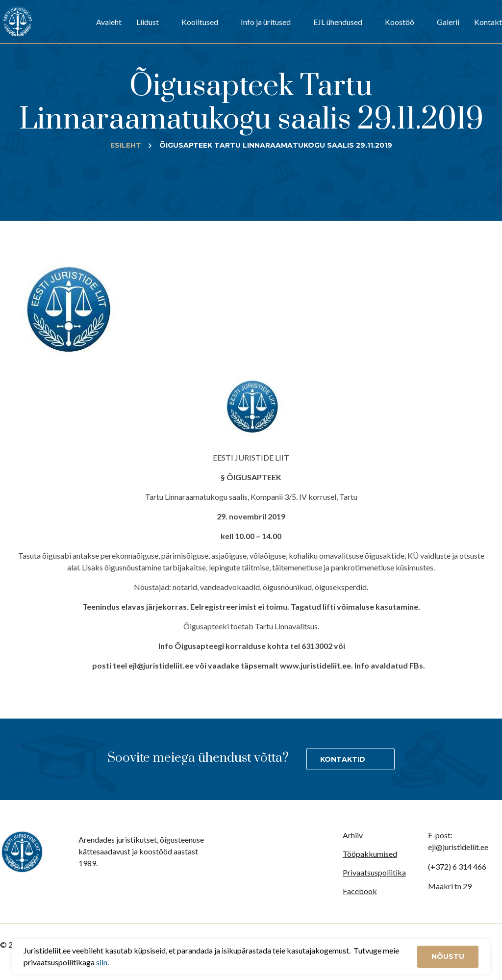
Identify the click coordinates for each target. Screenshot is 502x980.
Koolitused (200, 22)
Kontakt (488, 22)
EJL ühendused (338, 22)
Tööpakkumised (370, 854)
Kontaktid (343, 759)
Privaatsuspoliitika (374, 872)
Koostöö (400, 22)
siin (102, 962)
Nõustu (448, 956)
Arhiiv (353, 835)
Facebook (360, 891)
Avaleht (109, 22)
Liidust (148, 22)
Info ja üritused (266, 22)
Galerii (448, 22)
